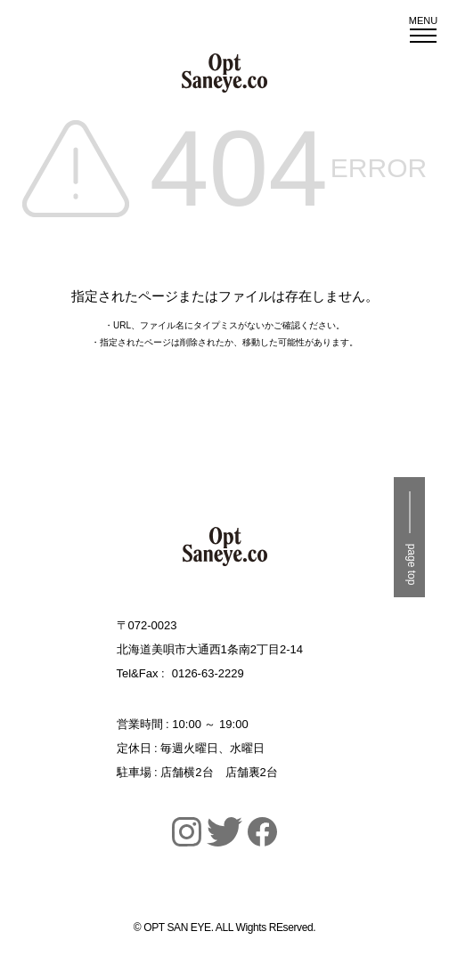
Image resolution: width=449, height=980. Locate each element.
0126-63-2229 (208, 673)
